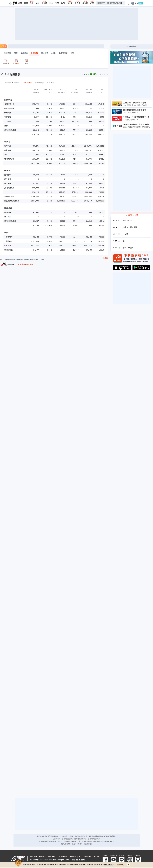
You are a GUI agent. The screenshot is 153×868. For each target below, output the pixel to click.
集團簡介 (42, 857)
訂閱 (92, 3)
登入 (136, 3)
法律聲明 (97, 857)
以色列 (131, 248)
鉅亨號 (85, 3)
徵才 (80, 857)
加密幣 (70, 3)
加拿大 (125, 227)
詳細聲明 (109, 841)
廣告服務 (51, 857)
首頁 (20, 3)
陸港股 (44, 3)
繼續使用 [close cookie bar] (120, 865)
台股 (32, 3)
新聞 (26, 3)
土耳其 (125, 234)
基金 (51, 3)
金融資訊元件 (62, 857)
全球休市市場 (132, 215)
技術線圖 (133, 46)
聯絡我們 (73, 857)
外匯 (57, 3)
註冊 (141, 3)
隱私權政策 (108, 865)
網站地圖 (88, 857)
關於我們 (33, 857)
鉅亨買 (78, 3)
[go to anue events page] (129, 3)
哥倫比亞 (134, 227)
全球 (63, 3)
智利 (125, 248)
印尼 (130, 220)
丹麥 (125, 220)
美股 (38, 3)
